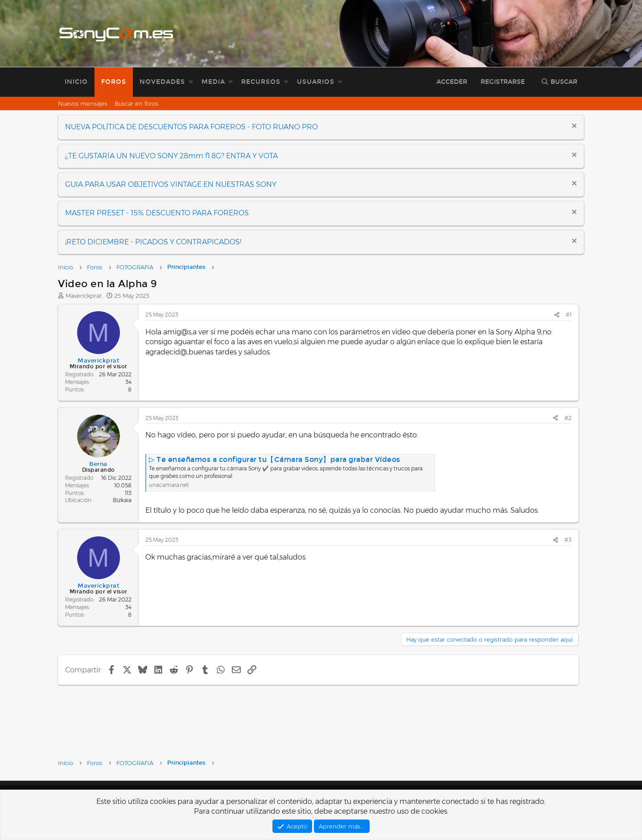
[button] (191, 82)
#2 (568, 418)
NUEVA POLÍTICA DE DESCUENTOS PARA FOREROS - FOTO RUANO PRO (191, 127)
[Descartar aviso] (573, 127)
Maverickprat (84, 296)
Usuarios (316, 82)
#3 (568, 540)
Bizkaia (122, 500)
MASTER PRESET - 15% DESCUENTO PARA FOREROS (157, 213)
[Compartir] (557, 315)
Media (213, 82)
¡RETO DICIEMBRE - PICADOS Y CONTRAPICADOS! (153, 242)
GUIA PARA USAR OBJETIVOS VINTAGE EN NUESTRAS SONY (171, 184)
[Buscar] (559, 82)
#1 (569, 315)
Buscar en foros (136, 103)
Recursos (261, 82)
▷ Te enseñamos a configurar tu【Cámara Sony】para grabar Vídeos (275, 459)
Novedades (162, 82)
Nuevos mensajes (83, 103)
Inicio (76, 82)
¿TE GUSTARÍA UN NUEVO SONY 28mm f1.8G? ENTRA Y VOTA (171, 156)
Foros (114, 82)
